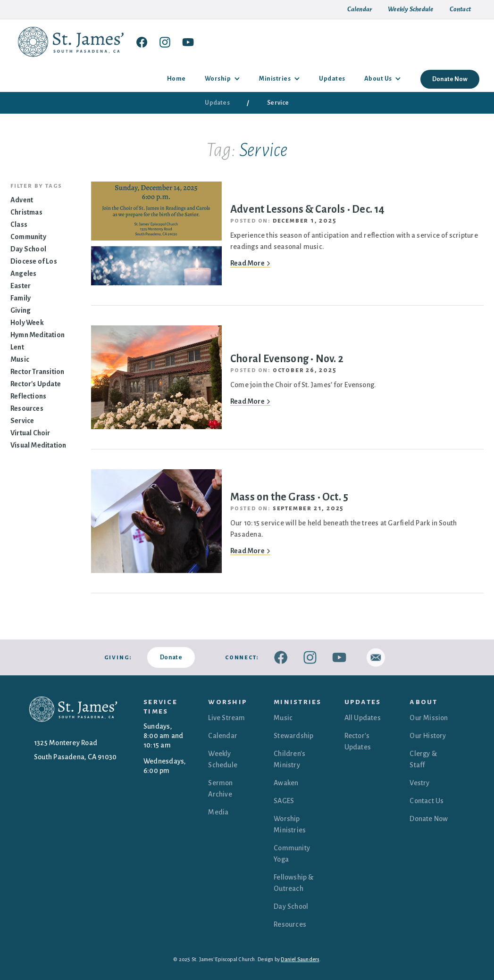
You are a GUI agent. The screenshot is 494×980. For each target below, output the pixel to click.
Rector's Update (36, 384)
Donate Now (450, 79)
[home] (74, 42)
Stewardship (293, 736)
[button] (223, 79)
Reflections (28, 396)
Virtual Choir (30, 433)
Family (21, 298)
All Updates (363, 718)
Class (19, 224)
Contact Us (427, 801)
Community (28, 237)
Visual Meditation (38, 445)
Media (218, 812)
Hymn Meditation (38, 335)
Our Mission (429, 718)
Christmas (26, 212)
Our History (428, 736)
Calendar (223, 736)
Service (22, 421)
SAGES (284, 801)
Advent (22, 200)
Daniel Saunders (300, 959)
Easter (21, 286)
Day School (28, 249)
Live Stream (226, 718)
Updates (332, 79)
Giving (21, 310)
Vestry (419, 783)
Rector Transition (37, 372)
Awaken (286, 783)
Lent (17, 347)
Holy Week (27, 323)
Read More (250, 263)
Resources (27, 408)
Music (20, 359)
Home (176, 79)
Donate (171, 657)
